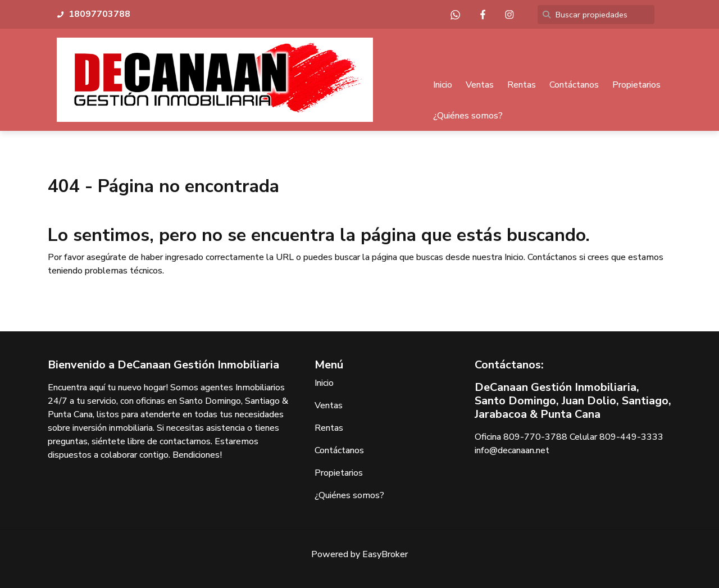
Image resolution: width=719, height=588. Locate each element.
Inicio (443, 85)
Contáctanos (574, 85)
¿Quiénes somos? (468, 116)
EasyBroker (385, 554)
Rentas (522, 85)
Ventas (480, 85)
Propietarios (636, 85)
